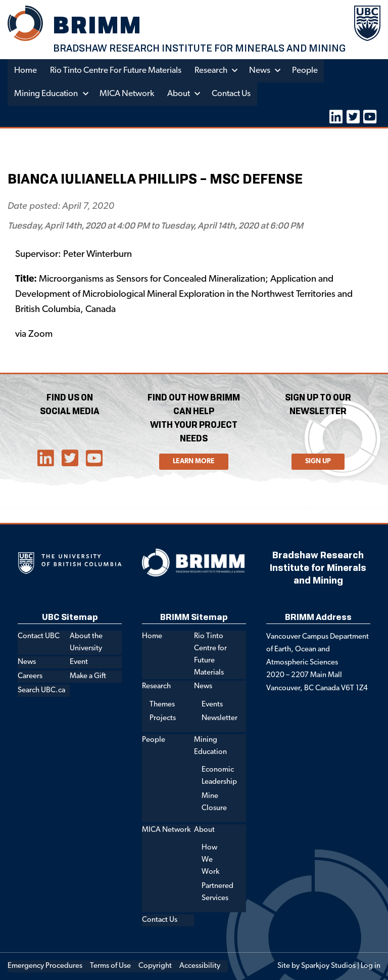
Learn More (194, 461)
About (179, 94)
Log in (371, 966)
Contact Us (231, 94)
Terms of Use (110, 966)
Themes (162, 705)
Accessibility (200, 966)
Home (26, 71)
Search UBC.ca (41, 691)
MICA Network (127, 94)
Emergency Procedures (45, 966)
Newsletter (220, 718)
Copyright (155, 966)
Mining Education (46, 94)
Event (79, 662)
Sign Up (318, 461)
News (261, 71)
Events (212, 705)
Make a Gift (88, 676)
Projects (163, 718)
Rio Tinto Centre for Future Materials (116, 71)
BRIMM (98, 25)
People (306, 71)
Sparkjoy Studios (328, 966)
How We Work (210, 860)
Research (212, 71)
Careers (30, 676)
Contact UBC (39, 636)
